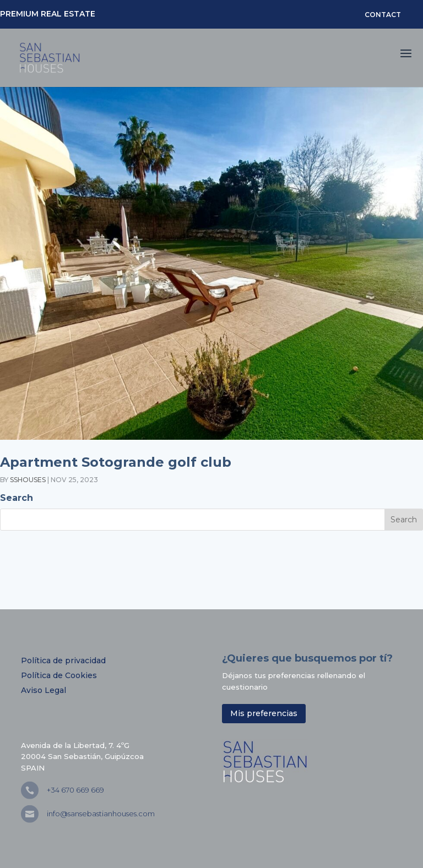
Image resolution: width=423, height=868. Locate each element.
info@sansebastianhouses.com (101, 814)
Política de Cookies (59, 675)
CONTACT (383, 15)
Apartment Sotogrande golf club (116, 462)
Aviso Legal (44, 690)
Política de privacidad (63, 660)
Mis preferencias (264, 713)
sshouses (28, 480)
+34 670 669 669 (75, 790)
